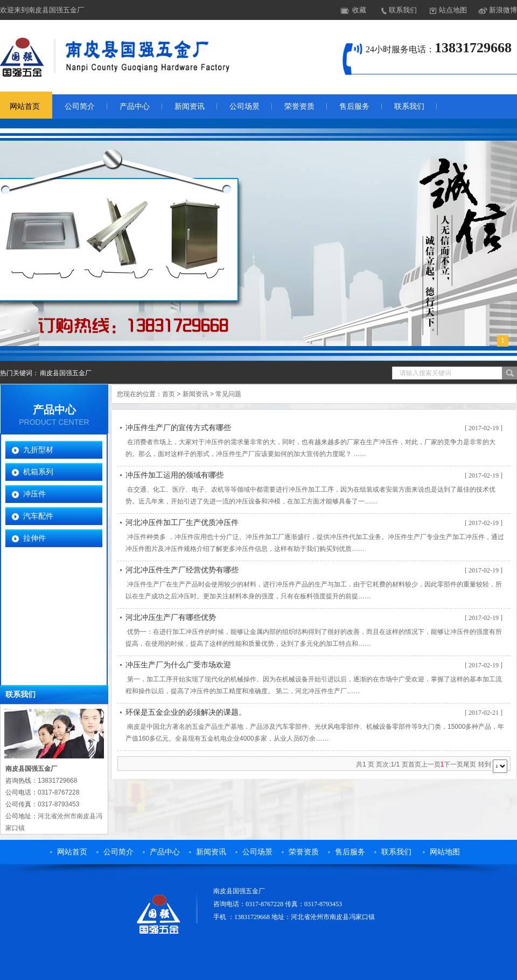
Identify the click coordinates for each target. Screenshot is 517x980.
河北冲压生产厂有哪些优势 (171, 617)
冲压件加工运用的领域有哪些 (174, 475)
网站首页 (72, 852)
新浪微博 (503, 10)
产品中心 (135, 106)
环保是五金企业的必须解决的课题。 (186, 712)
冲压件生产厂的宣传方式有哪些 (178, 428)
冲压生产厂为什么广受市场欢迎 (178, 665)
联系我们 (403, 10)
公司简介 (80, 106)
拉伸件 (34, 538)
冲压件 (34, 494)
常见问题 (228, 394)
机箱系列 (38, 472)
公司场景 (244, 106)
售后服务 (354, 106)
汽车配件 (38, 516)
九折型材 (38, 450)
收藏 (359, 10)
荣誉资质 (299, 106)
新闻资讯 (190, 106)
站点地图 (453, 10)
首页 (169, 394)
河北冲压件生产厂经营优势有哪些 (182, 570)
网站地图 (445, 852)
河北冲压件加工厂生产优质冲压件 (182, 523)
